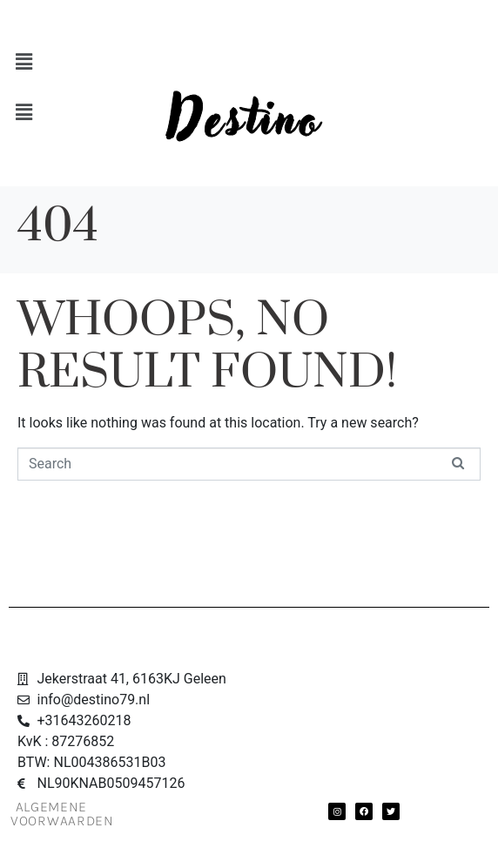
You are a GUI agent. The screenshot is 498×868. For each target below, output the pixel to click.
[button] (245, 62)
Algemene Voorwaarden (62, 814)
